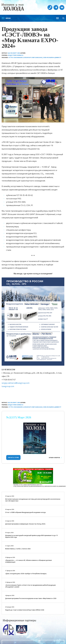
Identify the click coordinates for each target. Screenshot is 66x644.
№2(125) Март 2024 (14, 53)
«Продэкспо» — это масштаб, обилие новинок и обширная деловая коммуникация (28, 561)
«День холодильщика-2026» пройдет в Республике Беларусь (26, 574)
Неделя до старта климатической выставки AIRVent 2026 (25, 610)
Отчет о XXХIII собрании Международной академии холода (25, 512)
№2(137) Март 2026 (19, 417)
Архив (54, 458)
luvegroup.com (8, 386)
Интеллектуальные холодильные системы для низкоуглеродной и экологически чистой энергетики (33, 500)
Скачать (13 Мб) (13, 457)
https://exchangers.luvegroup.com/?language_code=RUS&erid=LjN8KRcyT (35, 57)
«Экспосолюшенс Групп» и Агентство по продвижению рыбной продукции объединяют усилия (30, 586)
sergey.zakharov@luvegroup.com (16, 383)
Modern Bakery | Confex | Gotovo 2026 (18, 549)
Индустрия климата (16, 55)
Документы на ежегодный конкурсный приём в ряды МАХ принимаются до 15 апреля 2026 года (31, 536)
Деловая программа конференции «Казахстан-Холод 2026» (25, 524)
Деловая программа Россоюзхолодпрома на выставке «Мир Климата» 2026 (31, 598)
